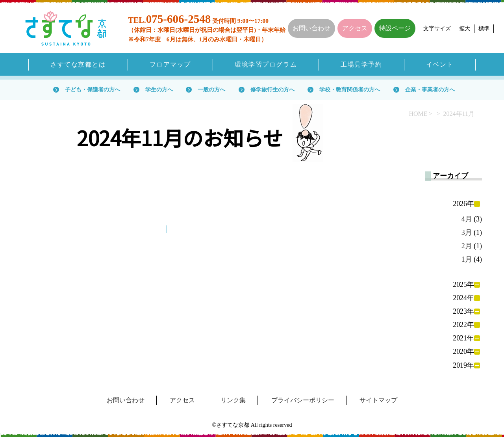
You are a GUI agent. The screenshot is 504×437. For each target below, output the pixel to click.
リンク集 (233, 400)
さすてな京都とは (78, 64)
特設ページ (395, 28)
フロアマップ (170, 64)
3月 (467, 232)
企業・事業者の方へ (430, 89)
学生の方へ (159, 89)
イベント (440, 64)
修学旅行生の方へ (272, 89)
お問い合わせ (311, 28)
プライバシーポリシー (303, 400)
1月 (467, 259)
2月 (467, 246)
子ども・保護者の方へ (93, 89)
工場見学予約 (361, 64)
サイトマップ (378, 400)
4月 (467, 219)
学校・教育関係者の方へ (350, 89)
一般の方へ (211, 89)
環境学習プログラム (266, 64)
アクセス (355, 28)
